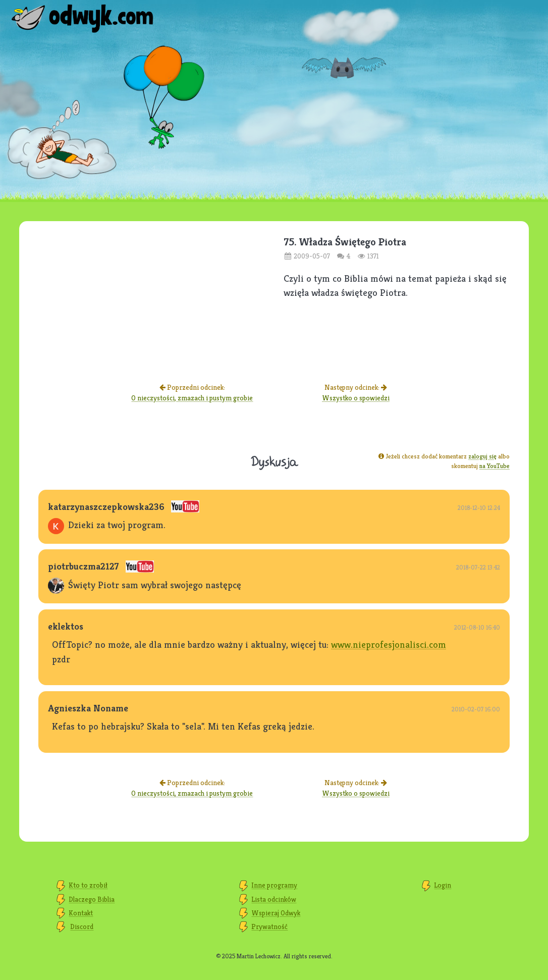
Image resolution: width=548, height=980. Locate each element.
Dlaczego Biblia (92, 899)
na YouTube (495, 466)
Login (443, 885)
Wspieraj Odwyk (276, 913)
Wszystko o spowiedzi (356, 398)
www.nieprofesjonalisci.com (389, 644)
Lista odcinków (274, 899)
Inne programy (274, 885)
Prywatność (269, 926)
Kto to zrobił (88, 885)
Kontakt (81, 913)
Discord (82, 926)
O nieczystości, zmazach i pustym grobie (192, 398)
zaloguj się (482, 456)
